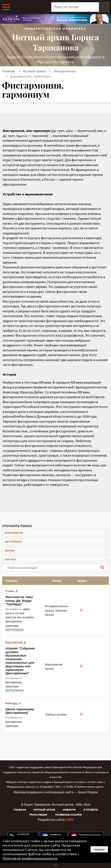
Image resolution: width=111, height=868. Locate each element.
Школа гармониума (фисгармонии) (20, 711)
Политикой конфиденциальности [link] (30, 858)
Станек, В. (12, 591)
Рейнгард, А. (13, 703)
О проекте (91, 810)
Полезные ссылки (68, 814)
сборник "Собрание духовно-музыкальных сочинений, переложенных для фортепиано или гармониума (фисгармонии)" (20, 661)
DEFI (70, 819)
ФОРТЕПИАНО (15, 630)
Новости (69, 810)
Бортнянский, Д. (16, 642)
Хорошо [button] (99, 849)
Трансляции (38, 814)
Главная (9, 71)
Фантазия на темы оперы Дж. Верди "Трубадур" (19, 601)
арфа (26, 609)
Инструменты (65, 71)
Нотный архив (34, 71)
